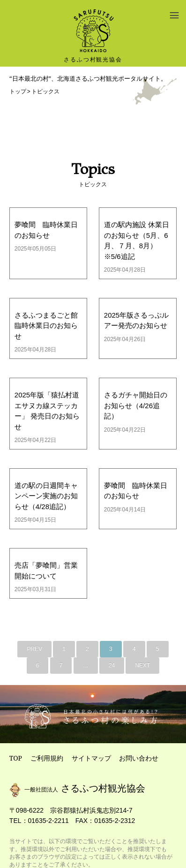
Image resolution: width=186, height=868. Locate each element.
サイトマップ (91, 758)
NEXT (142, 665)
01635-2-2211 (48, 821)
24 (112, 665)
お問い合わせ (139, 758)
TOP (16, 758)
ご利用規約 (47, 758)
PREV (34, 649)
